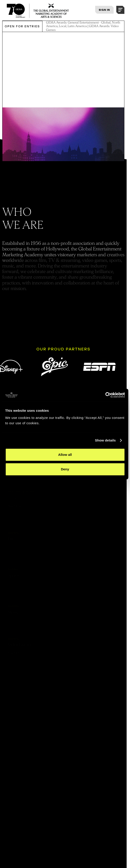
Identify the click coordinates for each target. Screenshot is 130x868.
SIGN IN (104, 10)
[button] (120, 10)
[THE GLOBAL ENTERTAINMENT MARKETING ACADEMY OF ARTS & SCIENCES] (38, 11)
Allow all (65, 455)
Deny (65, 469)
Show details (105, 440)
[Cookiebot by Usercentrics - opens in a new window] (105, 395)
